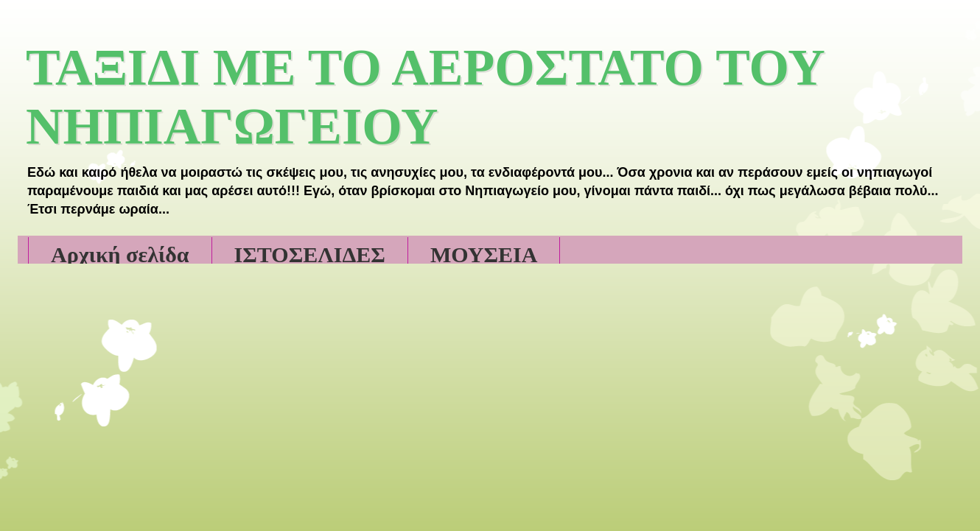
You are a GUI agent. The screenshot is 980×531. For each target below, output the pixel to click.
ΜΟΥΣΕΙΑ (484, 254)
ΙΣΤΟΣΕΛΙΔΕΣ (310, 254)
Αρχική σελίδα (120, 254)
